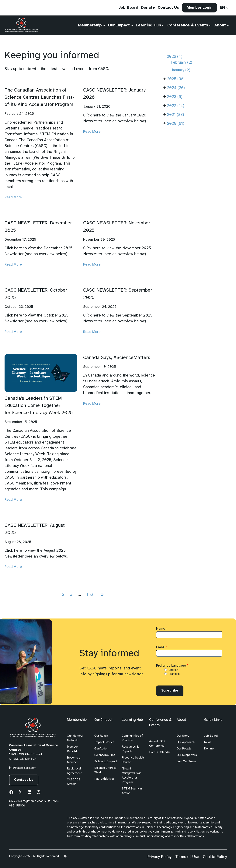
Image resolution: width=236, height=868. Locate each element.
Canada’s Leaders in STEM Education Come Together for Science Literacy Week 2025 (39, 406)
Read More (13, 197)
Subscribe (170, 691)
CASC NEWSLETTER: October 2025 (36, 294)
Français (174, 674)
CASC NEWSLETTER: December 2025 (38, 227)
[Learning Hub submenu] (163, 25)
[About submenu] (228, 25)
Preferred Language (172, 666)
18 (90, 595)
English (173, 670)
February (181, 63)
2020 (176, 124)
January (180, 70)
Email (162, 647)
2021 (175, 115)
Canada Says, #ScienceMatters (117, 358)
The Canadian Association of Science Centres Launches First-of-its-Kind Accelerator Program (39, 97)
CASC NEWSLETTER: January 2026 (114, 94)
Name (162, 629)
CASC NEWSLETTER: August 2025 (35, 529)
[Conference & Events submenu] (210, 25)
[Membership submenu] (104, 25)
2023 (175, 97)
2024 (176, 88)
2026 (175, 57)
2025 (176, 79)
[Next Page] (102, 595)
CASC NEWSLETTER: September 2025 (118, 294)
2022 (176, 106)
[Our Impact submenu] (132, 25)
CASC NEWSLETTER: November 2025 (117, 227)
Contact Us (24, 780)
